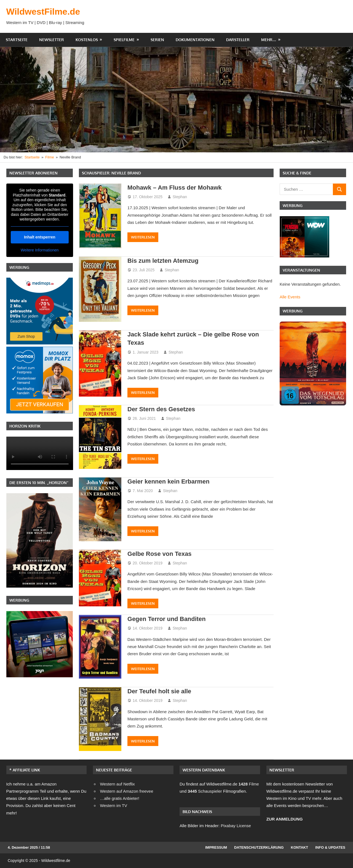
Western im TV (113, 805)
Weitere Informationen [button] (40, 250)
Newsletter (52, 40)
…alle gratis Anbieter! (120, 798)
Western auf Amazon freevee (126, 791)
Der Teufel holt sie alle (159, 691)
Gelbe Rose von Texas (160, 554)
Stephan (180, 197)
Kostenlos (87, 40)
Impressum (216, 847)
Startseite (17, 40)
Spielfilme (124, 40)
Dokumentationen (195, 40)
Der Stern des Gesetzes (161, 409)
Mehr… (269, 40)
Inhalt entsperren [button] (39, 237)
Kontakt (300, 847)
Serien (157, 40)
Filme (249, 784)
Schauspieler (205, 791)
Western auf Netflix (117, 784)
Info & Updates (330, 847)
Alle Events (290, 297)
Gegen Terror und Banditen (167, 619)
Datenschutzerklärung (259, 847)
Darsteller (238, 40)
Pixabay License (236, 826)
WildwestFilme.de (43, 12)
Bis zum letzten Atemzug (163, 261)
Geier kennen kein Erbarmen (169, 481)
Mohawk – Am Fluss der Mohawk (175, 188)
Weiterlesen (143, 237)
